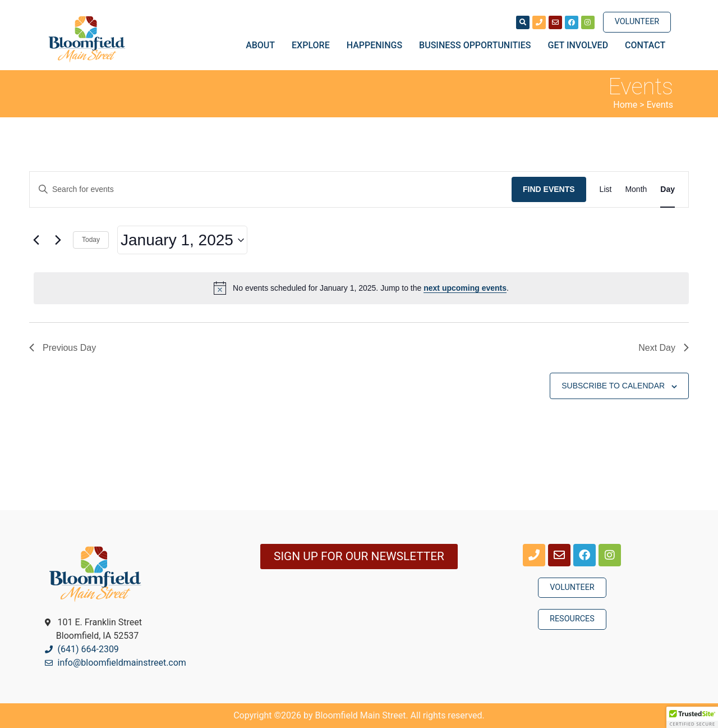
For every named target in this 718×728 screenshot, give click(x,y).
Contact (645, 45)
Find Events (549, 189)
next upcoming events (465, 288)
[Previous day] (36, 240)
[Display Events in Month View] (636, 189)
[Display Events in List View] (606, 189)
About (263, 45)
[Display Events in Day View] (668, 189)
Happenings (377, 45)
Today (91, 240)
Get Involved (581, 45)
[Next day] (58, 240)
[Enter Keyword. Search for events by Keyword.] (271, 189)
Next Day (664, 348)
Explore (314, 45)
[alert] (361, 288)
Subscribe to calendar (613, 386)
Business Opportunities (478, 45)
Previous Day (63, 348)
